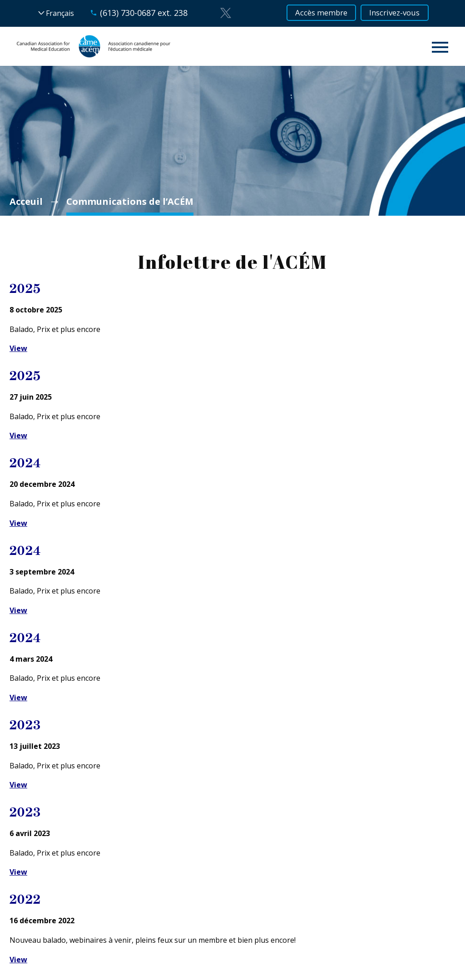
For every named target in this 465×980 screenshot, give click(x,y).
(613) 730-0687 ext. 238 (136, 13)
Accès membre (318, 13)
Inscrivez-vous (398, 13)
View (18, 348)
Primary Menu (440, 47)
